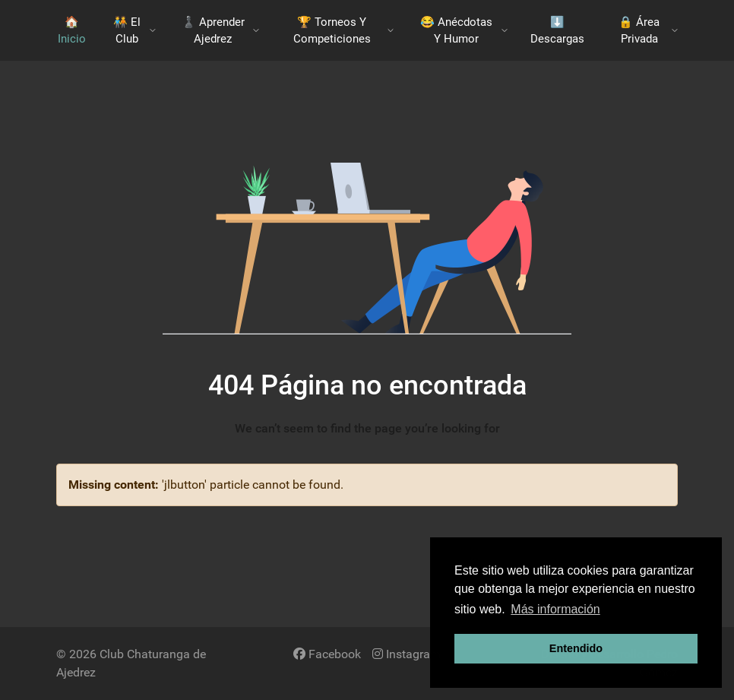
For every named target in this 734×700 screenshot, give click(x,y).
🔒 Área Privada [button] (648, 31)
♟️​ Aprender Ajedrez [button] (220, 31)
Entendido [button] (576, 648)
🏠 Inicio (72, 31)
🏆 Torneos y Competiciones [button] (343, 31)
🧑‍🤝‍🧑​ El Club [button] (134, 31)
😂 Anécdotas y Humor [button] (464, 31)
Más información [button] (555, 609)
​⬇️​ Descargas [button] (557, 31)
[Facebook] (327, 654)
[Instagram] (407, 654)
